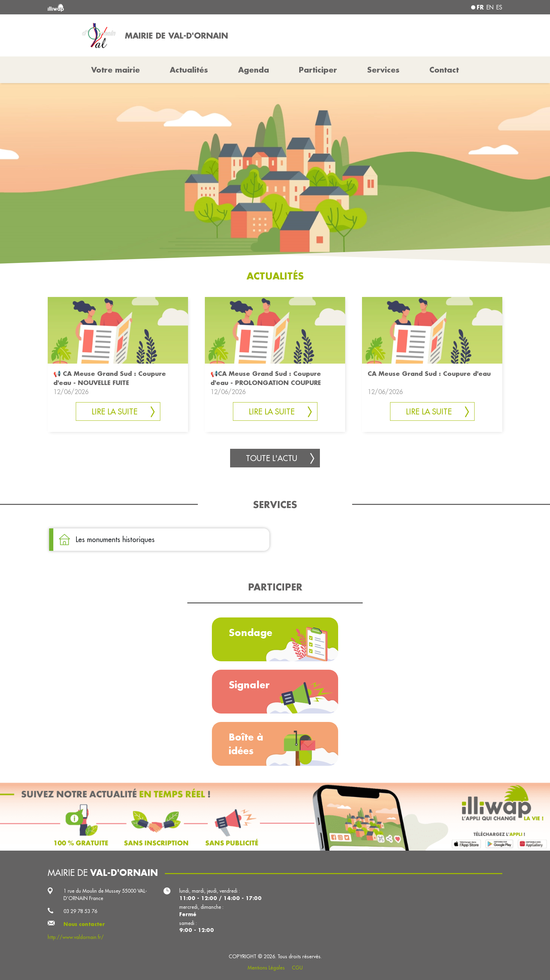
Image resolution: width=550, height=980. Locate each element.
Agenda (254, 70)
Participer (318, 70)
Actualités (189, 70)
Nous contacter (84, 924)
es (499, 7)
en (490, 7)
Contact (444, 70)
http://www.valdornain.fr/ (76, 937)
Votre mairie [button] (116, 70)
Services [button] (383, 70)
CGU (297, 968)
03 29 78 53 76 (80, 911)
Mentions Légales (266, 968)
